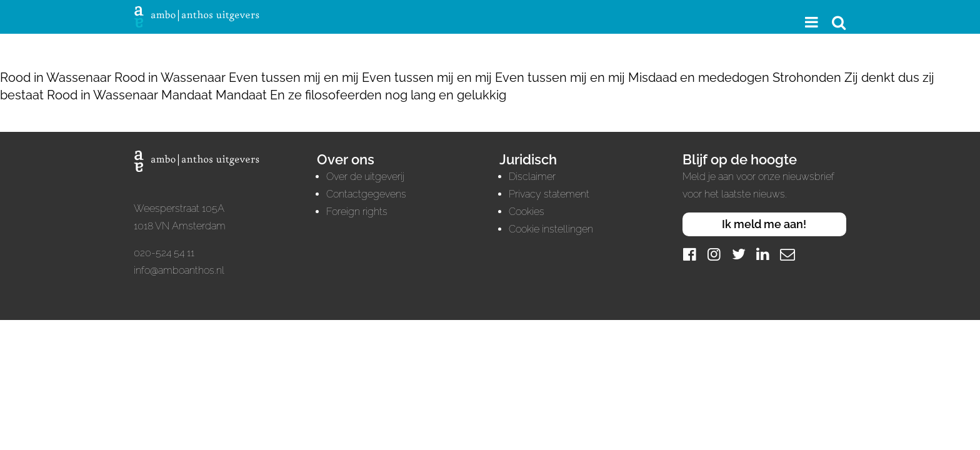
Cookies (527, 212)
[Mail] (787, 254)
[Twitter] (739, 254)
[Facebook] (690, 254)
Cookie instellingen (551, 229)
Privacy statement (549, 194)
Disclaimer (532, 177)
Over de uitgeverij (365, 177)
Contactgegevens (366, 194)
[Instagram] (714, 254)
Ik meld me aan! (764, 224)
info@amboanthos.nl (179, 270)
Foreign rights (357, 212)
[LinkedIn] (763, 254)
